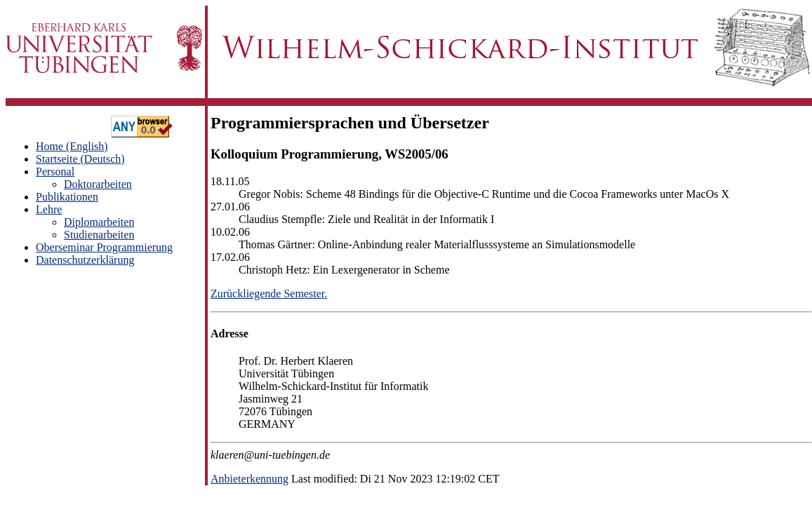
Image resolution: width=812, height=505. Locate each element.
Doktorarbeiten (98, 184)
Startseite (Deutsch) (80, 159)
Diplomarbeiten (99, 222)
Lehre (49, 209)
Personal (55, 171)
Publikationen (67, 197)
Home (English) (72, 146)
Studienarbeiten (99, 235)
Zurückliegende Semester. (269, 294)
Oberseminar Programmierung (104, 247)
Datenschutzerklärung (85, 260)
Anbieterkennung (249, 479)
